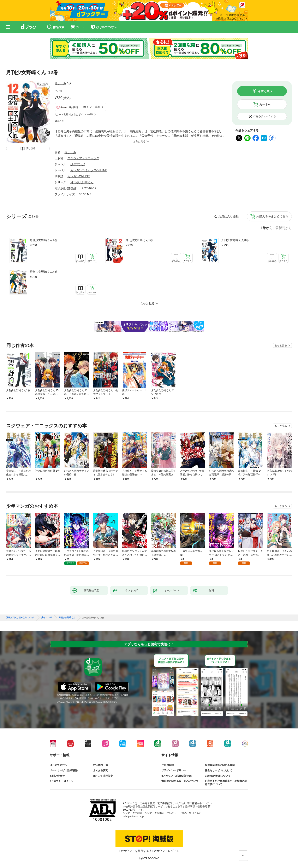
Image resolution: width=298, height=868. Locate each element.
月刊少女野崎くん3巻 (235, 240)
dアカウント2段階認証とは (177, 776)
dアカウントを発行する (134, 851)
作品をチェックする (265, 116)
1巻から (267, 228)
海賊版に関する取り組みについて (180, 781)
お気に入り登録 (228, 216)
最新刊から (284, 228)
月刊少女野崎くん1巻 (43, 240)
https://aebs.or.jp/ (135, 816)
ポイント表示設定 (103, 776)
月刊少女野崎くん (82, 182)
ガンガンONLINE (79, 176)
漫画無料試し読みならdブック (20, 618)
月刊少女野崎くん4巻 (43, 272)
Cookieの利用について (218, 776)
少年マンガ (78, 164)
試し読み (31, 148)
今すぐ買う (265, 91)
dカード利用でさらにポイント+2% (74, 115)
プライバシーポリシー (174, 770)
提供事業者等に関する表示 (220, 765)
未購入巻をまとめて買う (272, 216)
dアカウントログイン (62, 781)
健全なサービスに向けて (219, 770)
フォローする (69, 83)
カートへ (265, 104)
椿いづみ (60, 83)
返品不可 (60, 121)
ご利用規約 (168, 765)
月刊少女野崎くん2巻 (139, 240)
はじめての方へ (58, 765)
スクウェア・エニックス (83, 158)
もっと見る (281, 345)
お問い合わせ (57, 776)
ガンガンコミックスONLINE (89, 170)
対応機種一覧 (101, 765)
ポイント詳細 (92, 107)
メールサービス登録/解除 (64, 770)
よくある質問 (101, 770)
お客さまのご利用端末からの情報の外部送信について (226, 783)
